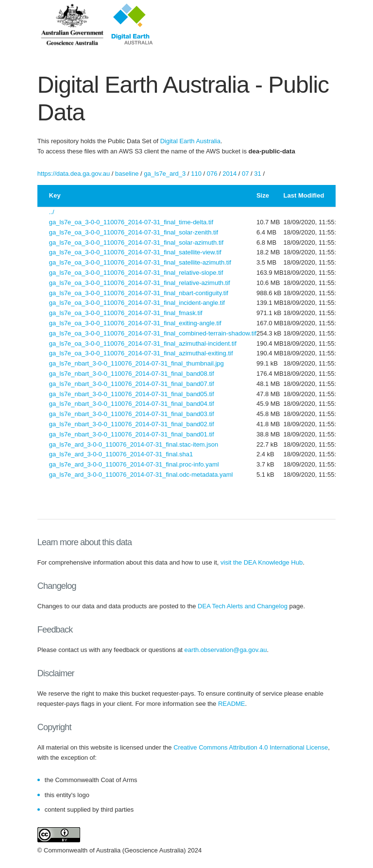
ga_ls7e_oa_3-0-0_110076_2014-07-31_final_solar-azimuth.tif (136, 242)
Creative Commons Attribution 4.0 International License (251, 747)
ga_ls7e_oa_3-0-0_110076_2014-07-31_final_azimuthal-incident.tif (143, 343)
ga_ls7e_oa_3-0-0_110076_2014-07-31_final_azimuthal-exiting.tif (141, 353)
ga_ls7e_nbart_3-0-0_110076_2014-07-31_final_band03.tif (132, 414)
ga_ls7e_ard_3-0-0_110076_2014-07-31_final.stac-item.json (134, 444)
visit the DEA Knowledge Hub (262, 562)
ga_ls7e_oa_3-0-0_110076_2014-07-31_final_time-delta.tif (131, 222)
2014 (229, 174)
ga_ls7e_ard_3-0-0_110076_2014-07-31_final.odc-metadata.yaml (141, 475)
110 (196, 174)
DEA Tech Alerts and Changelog (243, 606)
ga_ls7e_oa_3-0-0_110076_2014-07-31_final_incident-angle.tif (137, 303)
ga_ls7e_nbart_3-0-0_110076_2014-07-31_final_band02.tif (132, 424)
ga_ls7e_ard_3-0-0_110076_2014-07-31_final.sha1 (121, 454)
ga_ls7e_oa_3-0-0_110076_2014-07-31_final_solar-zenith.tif (134, 232)
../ (52, 212)
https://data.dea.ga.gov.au (74, 174)
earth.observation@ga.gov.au (226, 650)
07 (245, 174)
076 (212, 174)
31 (257, 174)
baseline (127, 174)
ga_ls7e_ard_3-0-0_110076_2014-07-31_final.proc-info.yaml (134, 464)
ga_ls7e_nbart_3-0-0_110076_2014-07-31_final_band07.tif (132, 384)
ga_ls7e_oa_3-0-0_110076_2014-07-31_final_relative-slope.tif (136, 273)
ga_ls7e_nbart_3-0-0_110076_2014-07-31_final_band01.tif (132, 434)
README (232, 704)
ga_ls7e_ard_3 (165, 174)
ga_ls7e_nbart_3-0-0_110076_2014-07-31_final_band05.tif (132, 394)
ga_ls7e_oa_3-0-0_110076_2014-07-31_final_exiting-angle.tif (135, 323)
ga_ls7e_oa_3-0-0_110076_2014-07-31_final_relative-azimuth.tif (140, 283)
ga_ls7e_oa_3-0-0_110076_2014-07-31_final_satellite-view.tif (135, 252)
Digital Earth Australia (190, 141)
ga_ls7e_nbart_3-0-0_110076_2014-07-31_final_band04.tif (132, 404)
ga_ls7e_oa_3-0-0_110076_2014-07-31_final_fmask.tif (126, 313)
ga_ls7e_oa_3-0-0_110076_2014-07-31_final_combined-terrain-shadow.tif (153, 333)
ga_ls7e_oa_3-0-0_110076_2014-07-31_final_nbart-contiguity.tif (139, 293)
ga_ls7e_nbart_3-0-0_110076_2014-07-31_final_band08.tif (132, 374)
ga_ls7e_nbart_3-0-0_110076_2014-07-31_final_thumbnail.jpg (136, 363)
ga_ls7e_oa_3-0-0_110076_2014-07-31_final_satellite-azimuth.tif (140, 262)
